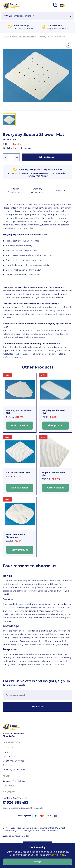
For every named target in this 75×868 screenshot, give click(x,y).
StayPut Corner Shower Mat (54, 474)
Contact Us (9, 756)
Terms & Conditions (14, 781)
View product (55, 425)
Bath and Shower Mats (23, 37)
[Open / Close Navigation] (70, 5)
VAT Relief (8, 786)
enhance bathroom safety (58, 208)
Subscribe (38, 707)
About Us (8, 748)
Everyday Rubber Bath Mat (54, 412)
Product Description (14, 190)
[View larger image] (68, 45)
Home (6, 37)
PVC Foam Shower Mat (18, 472)
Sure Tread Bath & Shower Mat (16, 536)
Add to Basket (47, 157)
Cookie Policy (58, 855)
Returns (61, 190)
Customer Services (14, 761)
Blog (5, 752)
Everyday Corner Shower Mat (19, 412)
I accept (38, 862)
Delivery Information (37, 190)
